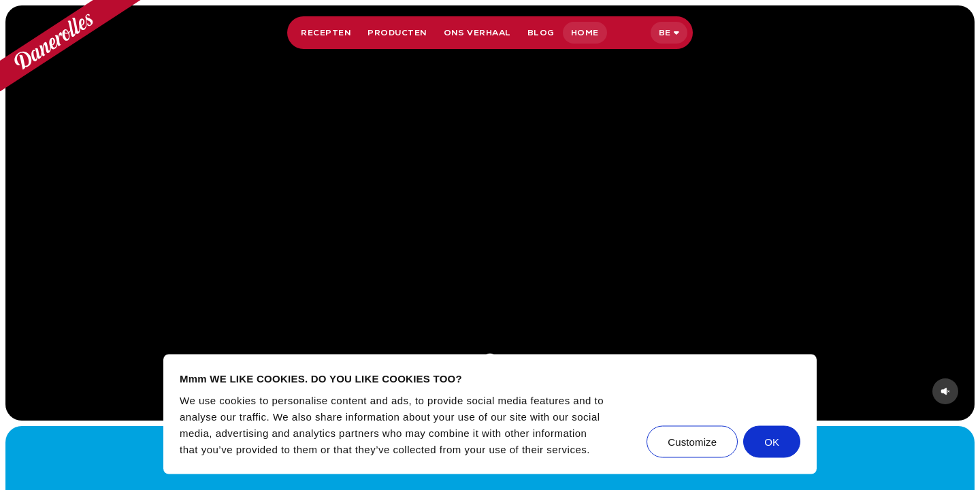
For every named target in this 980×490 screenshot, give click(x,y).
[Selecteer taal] (669, 33)
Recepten (326, 33)
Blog (541, 33)
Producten (397, 33)
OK (772, 441)
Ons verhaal (477, 33)
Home (585, 33)
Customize (692, 441)
